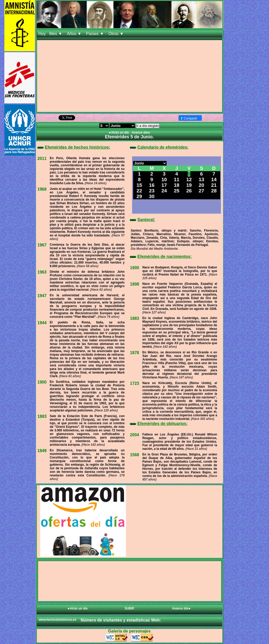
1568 (135, 455)
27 (201, 191)
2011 (42, 159)
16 (152, 185)
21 (214, 185)
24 (164, 191)
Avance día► (141, 133)
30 (152, 196)
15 (139, 185)
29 (139, 196)
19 (189, 185)
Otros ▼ (117, 34)
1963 (42, 272)
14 (214, 179)
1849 (42, 451)
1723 (135, 383)
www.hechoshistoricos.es (58, 620)
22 (139, 191)
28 (214, 191)
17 (164, 185)
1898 (135, 284)
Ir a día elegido (148, 126)
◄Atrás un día (119, 133)
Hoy (42, 34)
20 (201, 185)
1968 (42, 189)
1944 (42, 323)
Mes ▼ (56, 34)
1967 (42, 245)
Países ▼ (96, 34)
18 (177, 185)
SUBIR (129, 608)
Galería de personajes (129, 631)
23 (152, 191)
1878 (135, 353)
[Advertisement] (130, 76)
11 (177, 179)
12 (189, 179)
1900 (42, 382)
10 (164, 179)
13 (201, 179)
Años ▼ (75, 34)
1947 (42, 296)
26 (189, 191)
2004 (135, 435)
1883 (42, 416)
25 (177, 191)
